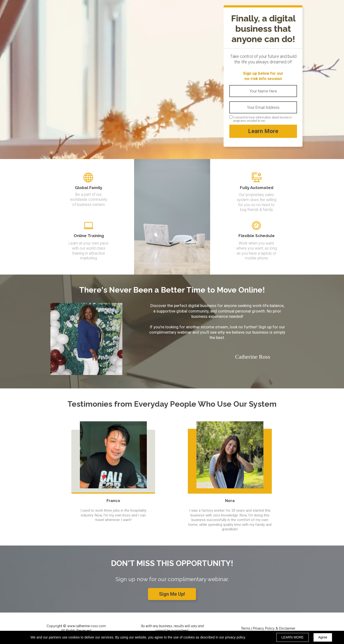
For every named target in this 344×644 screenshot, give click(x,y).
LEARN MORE (293, 637)
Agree (323, 637)
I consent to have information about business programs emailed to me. (263, 119)
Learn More (263, 131)
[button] (172, 594)
